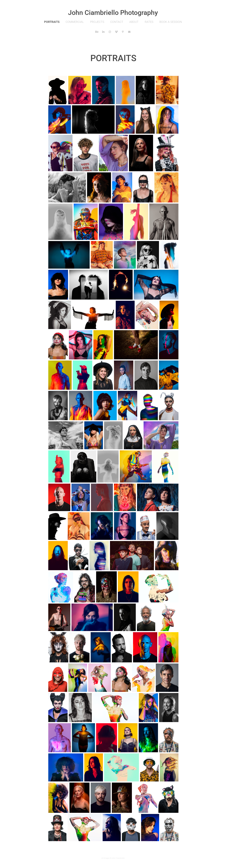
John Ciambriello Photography (113, 12)
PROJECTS (97, 22)
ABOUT (134, 22)
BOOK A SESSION (171, 22)
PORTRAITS (52, 22)
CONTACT (117, 22)
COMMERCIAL (75, 22)
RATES (149, 22)
